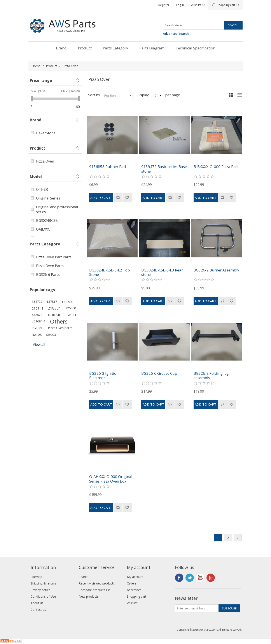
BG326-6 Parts (48, 275)
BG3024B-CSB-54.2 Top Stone (110, 272)
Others (59, 321)
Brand (61, 48)
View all (39, 345)
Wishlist (132, 603)
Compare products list (94, 590)
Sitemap (36, 577)
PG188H (38, 328)
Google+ (211, 578)
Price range (41, 80)
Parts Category (115, 48)
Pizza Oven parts (60, 328)
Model (36, 176)
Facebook (179, 578)
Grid (231, 95)
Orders (132, 583)
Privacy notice (40, 590)
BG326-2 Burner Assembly (216, 270)
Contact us (38, 610)
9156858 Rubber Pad (108, 167)
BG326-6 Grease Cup (159, 373)
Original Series (48, 198)
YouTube (200, 578)
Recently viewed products (97, 583)
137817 (52, 302)
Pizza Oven (45, 161)
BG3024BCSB (47, 220)
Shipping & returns (44, 583)
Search (84, 577)
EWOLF (71, 315)
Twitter (190, 578)
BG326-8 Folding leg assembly (211, 376)
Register (164, 5)
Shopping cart (137, 596)
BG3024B (54, 315)
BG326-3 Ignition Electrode (104, 376)
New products (89, 596)
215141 (38, 308)
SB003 (51, 334)
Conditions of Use (43, 596)
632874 (37, 315)
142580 (67, 302)
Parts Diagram (152, 48)
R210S (37, 334)
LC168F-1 (39, 321)
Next (238, 538)
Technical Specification (195, 48)
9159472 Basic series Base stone (164, 169)
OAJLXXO (43, 229)
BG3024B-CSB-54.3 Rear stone (162, 272)
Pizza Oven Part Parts (54, 257)
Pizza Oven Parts (50, 266)
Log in (180, 5)
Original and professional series (57, 209)
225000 (71, 308)
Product (85, 48)
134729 (37, 302)
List (239, 95)
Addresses (134, 590)
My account (135, 577)
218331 (54, 308)
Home (36, 66)
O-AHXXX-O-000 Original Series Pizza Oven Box (111, 479)
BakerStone (46, 133)
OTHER (42, 189)
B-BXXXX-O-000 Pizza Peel (216, 167)
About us (37, 603)
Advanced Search (176, 34)
